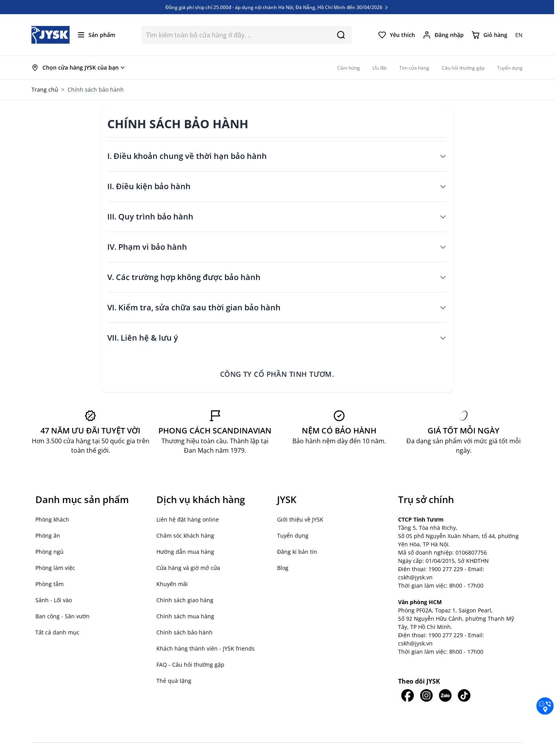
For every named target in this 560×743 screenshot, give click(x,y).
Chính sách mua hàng (185, 616)
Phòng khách (52, 519)
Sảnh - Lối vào (54, 600)
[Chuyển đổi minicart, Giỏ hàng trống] (489, 35)
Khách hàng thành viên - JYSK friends (206, 648)
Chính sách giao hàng (185, 600)
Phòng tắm (50, 584)
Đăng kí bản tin (297, 552)
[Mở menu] (96, 35)
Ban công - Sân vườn (62, 616)
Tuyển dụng (293, 536)
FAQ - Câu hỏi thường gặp (190, 665)
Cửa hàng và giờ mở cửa (188, 568)
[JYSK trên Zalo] (445, 695)
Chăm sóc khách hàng (185, 536)
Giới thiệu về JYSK (300, 519)
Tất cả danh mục (57, 632)
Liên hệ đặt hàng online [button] (188, 519)
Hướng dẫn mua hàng (185, 552)
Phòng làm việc (55, 568)
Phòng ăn (48, 536)
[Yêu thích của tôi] (397, 35)
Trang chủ (45, 89)
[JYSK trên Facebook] (408, 695)
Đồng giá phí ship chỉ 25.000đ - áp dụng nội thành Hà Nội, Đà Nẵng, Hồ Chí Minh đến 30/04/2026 (277, 7)
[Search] (341, 35)
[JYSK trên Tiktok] (464, 695)
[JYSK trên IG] (426, 695)
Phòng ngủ (50, 552)
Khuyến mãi (172, 584)
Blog (283, 568)
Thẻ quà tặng (174, 681)
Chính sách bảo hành (185, 632)
